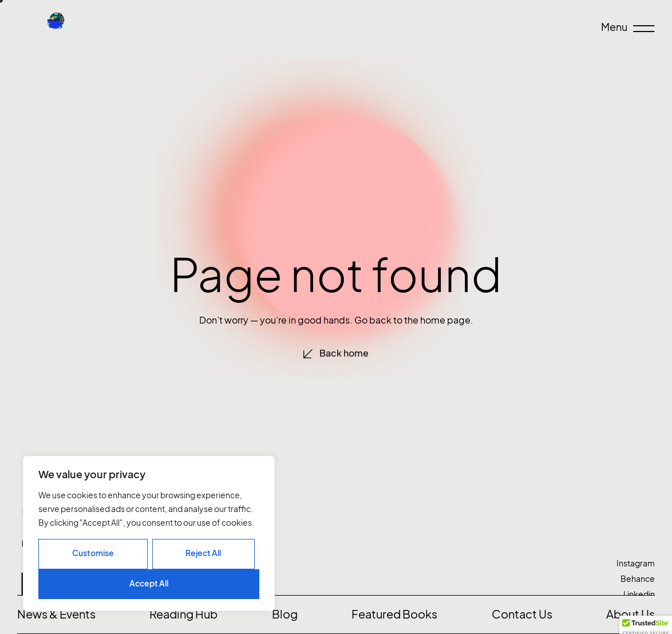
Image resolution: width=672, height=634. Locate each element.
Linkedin (639, 594)
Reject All (203, 553)
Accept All (149, 583)
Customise (93, 553)
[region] (149, 533)
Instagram (636, 563)
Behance (638, 579)
